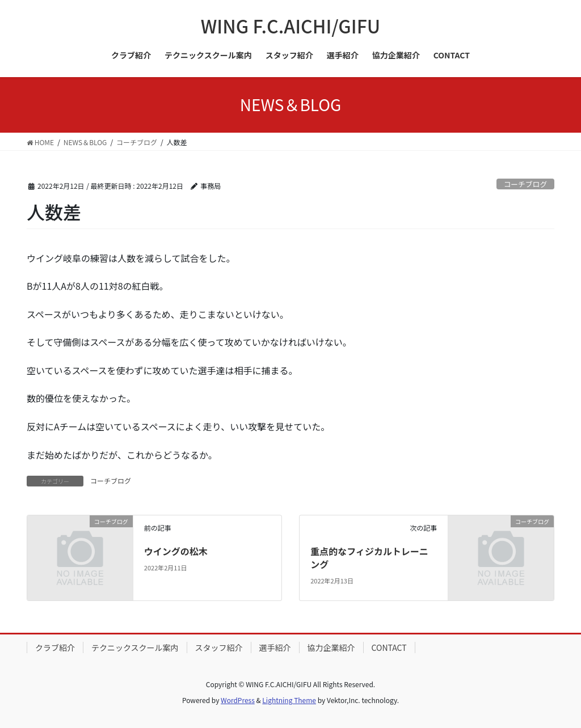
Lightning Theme (289, 700)
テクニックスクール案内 (135, 647)
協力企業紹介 (331, 647)
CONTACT (389, 647)
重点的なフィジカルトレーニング (369, 557)
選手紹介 (275, 647)
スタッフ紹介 (219, 647)
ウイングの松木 (176, 551)
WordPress (238, 700)
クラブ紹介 (55, 647)
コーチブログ (525, 184)
